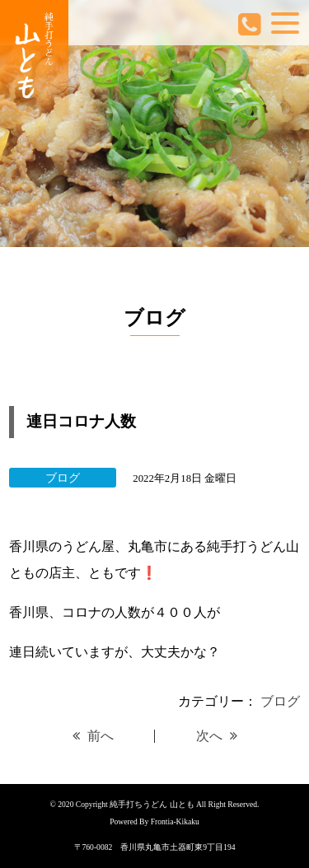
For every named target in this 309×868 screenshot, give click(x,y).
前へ (93, 736)
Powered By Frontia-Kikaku (154, 821)
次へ (217, 736)
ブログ (280, 701)
